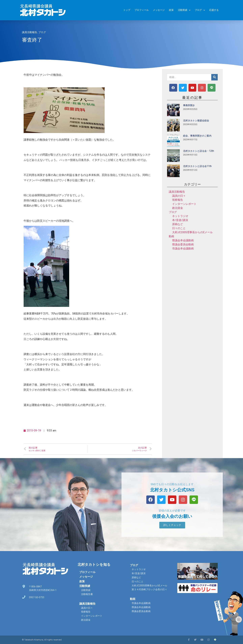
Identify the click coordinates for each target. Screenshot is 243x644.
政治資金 (178, 208)
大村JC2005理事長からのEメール (192, 232)
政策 (171, 10)
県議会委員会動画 (183, 244)
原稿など (178, 224)
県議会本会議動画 (183, 240)
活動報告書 (87, 594)
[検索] (214, 77)
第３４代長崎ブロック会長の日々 (149, 589)
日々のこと (179, 228)
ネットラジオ (180, 216)
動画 (171, 236)
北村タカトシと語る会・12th (199, 151)
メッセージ (159, 10)
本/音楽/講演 (180, 220)
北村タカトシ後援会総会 (196, 120)
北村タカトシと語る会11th (197, 166)
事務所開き (189, 105)
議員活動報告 (30, 32)
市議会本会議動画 (183, 248)
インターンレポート (184, 204)
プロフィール (142, 10)
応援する (214, 10)
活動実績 (184, 10)
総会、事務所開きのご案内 (197, 136)
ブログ (200, 10)
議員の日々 (179, 196)
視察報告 (178, 200)
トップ (127, 10)
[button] (172, 525)
